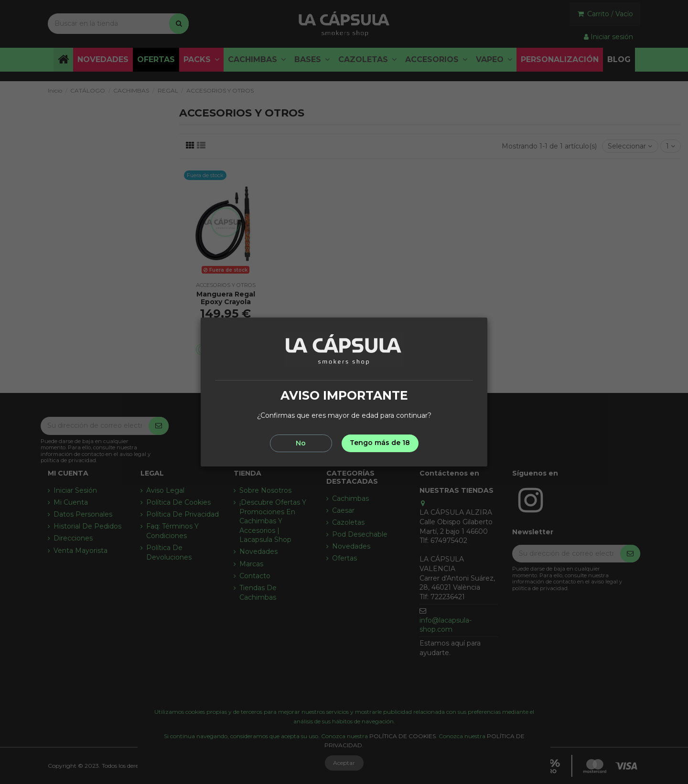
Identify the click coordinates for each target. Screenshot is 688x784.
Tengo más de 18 (380, 443)
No (301, 443)
